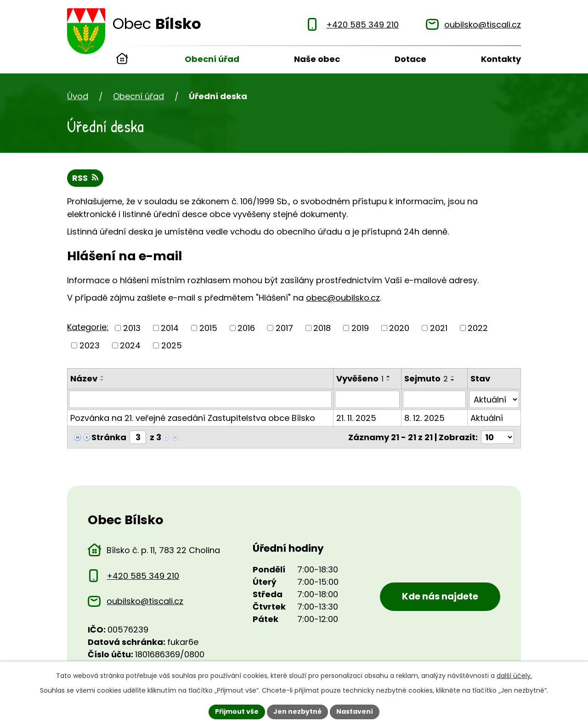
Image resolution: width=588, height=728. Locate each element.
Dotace (410, 59)
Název (84, 378)
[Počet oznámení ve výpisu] (498, 437)
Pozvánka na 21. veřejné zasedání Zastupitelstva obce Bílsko (193, 418)
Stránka (109, 437)
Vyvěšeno (360, 378)
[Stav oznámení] (494, 399)
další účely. (514, 676)
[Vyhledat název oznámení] (200, 399)
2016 (246, 328)
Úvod (122, 60)
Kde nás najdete (440, 596)
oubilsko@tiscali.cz (145, 601)
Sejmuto (426, 378)
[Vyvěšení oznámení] (367, 399)
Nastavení (355, 711)
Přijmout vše (237, 711)
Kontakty (501, 59)
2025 (172, 345)
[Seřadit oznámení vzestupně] (102, 376)
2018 (322, 328)
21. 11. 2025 (356, 418)
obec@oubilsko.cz (343, 298)
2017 (284, 328)
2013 (132, 328)
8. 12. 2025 (424, 418)
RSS (85, 178)
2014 (170, 328)
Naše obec (317, 59)
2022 (478, 328)
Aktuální (487, 418)
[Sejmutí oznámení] (434, 399)
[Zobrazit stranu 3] (138, 437)
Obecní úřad (212, 59)
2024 (130, 345)
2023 (90, 345)
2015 (208, 328)
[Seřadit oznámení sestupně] (102, 380)
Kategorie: (88, 327)
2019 (360, 328)
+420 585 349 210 (143, 576)
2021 (439, 328)
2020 (399, 328)
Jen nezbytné (297, 711)
